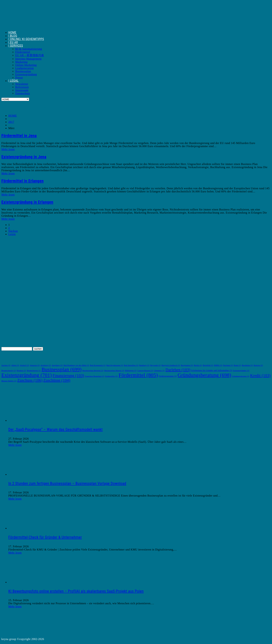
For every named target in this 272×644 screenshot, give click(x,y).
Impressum (22, 90)
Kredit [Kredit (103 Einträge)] (260, 376)
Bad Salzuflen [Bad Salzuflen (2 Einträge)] (131, 365)
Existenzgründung (26, 74)
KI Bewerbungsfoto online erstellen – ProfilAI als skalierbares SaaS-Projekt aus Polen (76, 591)
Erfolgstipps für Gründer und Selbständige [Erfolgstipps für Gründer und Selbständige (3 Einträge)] (212, 370)
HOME (12, 32)
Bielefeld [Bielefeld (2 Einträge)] (208, 365)
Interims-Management (28, 59)
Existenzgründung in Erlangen (27, 202)
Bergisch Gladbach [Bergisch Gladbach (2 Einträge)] (171, 365)
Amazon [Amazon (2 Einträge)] (35, 365)
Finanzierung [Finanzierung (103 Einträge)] (68, 376)
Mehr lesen (8, 149)
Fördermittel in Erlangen (22, 181)
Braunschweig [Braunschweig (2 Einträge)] (9, 370)
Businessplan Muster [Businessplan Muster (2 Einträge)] (114, 370)
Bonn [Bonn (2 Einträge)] (237, 365)
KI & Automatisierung (29, 49)
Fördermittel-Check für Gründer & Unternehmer (45, 537)
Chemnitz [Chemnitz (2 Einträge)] (159, 370)
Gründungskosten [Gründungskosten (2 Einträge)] (241, 376)
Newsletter (22, 84)
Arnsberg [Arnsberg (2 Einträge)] (46, 365)
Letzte (12, 234)
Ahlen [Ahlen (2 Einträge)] (15, 365)
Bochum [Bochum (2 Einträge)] (228, 365)
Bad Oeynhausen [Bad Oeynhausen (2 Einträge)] (115, 365)
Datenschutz (23, 93)
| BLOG (13, 36)
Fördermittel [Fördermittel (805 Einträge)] (138, 375)
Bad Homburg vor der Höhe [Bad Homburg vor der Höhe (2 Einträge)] (76, 365)
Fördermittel (23, 52)
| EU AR (13, 42)
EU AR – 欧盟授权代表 (30, 55)
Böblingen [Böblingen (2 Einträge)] (131, 370)
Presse (19, 77)
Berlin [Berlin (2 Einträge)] (198, 365)
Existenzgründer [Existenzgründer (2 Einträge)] (241, 370)
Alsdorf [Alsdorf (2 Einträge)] (25, 365)
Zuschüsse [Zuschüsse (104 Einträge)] (57, 380)
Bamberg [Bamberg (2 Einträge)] (144, 365)
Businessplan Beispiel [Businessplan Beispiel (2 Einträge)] (93, 370)
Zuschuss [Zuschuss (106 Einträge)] (30, 380)
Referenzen (22, 87)
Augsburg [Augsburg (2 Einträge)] (57, 365)
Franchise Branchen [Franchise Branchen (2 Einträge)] (95, 376)
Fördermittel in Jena (19, 136)
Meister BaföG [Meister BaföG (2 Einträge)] (9, 381)
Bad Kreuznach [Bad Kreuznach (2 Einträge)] (98, 365)
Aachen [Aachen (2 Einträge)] (6, 365)
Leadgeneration (25, 68)
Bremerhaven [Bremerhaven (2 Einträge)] (34, 370)
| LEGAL (13, 81)
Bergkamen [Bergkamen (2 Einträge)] (187, 365)
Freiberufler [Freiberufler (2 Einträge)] (111, 376)
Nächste (13, 231)
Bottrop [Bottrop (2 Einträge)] (258, 365)
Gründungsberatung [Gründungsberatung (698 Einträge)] (205, 375)
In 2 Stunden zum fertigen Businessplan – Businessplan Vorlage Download (67, 483)
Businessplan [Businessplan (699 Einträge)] (61, 369)
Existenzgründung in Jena (24, 157)
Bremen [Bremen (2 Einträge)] (22, 370)
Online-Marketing (26, 65)
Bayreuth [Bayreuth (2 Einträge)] (155, 365)
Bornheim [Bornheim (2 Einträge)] (247, 365)
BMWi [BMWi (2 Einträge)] (218, 365)
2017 (11, 122)
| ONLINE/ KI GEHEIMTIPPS (26, 39)
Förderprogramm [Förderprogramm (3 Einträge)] (168, 376)
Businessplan (23, 71)
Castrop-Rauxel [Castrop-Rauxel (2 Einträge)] (145, 370)
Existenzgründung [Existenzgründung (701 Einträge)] (27, 375)
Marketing (21, 62)
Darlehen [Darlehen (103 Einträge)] (178, 370)
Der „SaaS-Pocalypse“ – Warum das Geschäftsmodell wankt (56, 429)
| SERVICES (16, 46)
